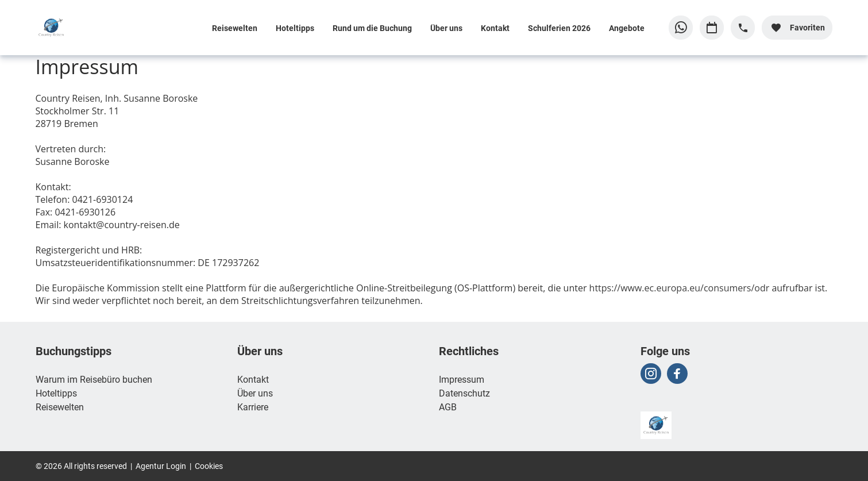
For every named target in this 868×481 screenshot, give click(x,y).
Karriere (253, 407)
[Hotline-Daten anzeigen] (743, 28)
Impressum (462, 379)
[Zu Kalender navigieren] (712, 28)
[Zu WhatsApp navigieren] (681, 28)
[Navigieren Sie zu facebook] (677, 374)
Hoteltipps (295, 28)
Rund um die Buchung (372, 28)
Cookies (209, 466)
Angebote (627, 28)
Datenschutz (464, 393)
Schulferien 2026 (559, 28)
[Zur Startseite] (111, 28)
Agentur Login (161, 466)
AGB (448, 407)
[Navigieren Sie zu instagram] (651, 374)
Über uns (446, 28)
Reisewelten (235, 28)
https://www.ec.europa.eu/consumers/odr (680, 288)
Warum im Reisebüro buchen (94, 379)
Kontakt (495, 28)
